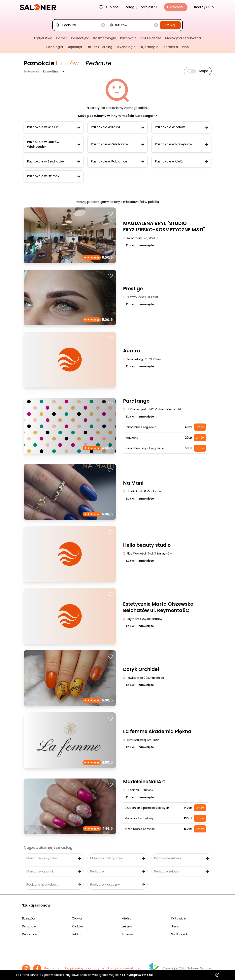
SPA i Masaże (151, 38)
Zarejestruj (149, 7)
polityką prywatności (137, 975)
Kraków (78, 926)
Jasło (175, 926)
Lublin (76, 934)
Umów (200, 427)
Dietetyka (170, 47)
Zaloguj (131, 7)
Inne (185, 47)
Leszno (127, 926)
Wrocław (29, 926)
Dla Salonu (176, 7)
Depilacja (74, 47)
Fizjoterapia (149, 47)
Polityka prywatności (125, 968)
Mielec (127, 918)
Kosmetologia (105, 38)
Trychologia (126, 47)
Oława (77, 918)
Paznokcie (128, 38)
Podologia (55, 47)
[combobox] (80, 25)
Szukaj (170, 25)
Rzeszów (29, 918)
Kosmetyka (80, 38)
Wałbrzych (180, 934)
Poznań (127, 934)
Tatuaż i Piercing (99, 47)
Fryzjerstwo (43, 38)
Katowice (178, 918)
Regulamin (53, 968)
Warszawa (30, 934)
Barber (62, 38)
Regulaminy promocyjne (84, 968)
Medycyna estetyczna (183, 38)
